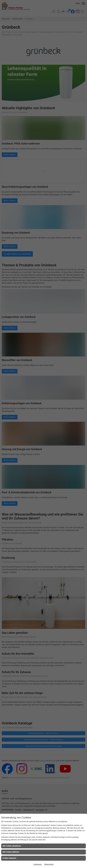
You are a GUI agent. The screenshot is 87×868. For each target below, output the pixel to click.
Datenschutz (49, 864)
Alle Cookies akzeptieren (12, 846)
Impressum (38, 864)
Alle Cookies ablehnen (11, 852)
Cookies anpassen (9, 858)
